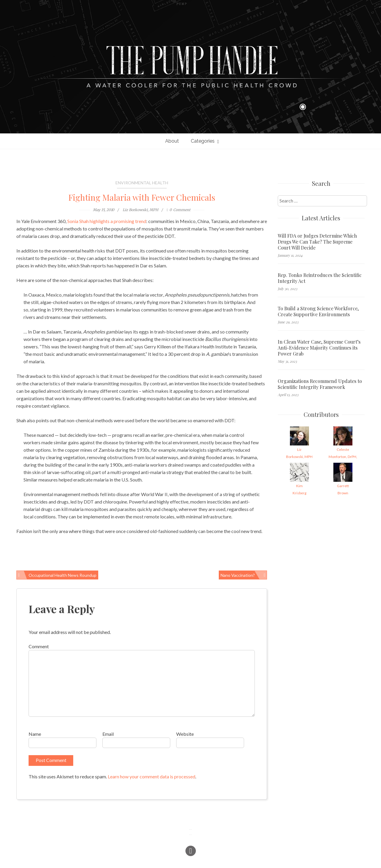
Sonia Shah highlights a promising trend (107, 221)
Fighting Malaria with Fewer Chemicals (142, 197)
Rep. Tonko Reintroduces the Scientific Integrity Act (320, 278)
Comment (39, 646)
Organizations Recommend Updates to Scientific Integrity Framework (320, 384)
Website (185, 734)
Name (35, 734)
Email (108, 734)
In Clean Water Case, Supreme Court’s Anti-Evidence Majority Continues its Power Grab (319, 348)
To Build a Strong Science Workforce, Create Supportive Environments (318, 311)
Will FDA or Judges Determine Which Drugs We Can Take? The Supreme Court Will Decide (317, 242)
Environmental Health (142, 183)
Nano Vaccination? (238, 575)
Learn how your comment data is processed (152, 776)
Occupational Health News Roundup (63, 575)
